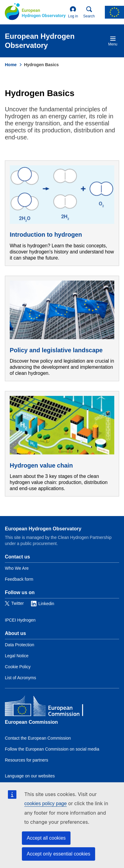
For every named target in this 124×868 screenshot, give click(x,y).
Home (11, 65)
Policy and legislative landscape (56, 350)
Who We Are (17, 568)
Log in (73, 12)
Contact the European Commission (38, 738)
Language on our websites (30, 776)
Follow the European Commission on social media (52, 749)
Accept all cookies (46, 838)
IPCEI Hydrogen (20, 620)
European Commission (31, 722)
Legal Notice (17, 656)
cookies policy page (46, 803)
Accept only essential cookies (59, 854)
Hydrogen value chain (41, 465)
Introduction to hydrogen (46, 235)
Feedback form (19, 579)
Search (89, 12)
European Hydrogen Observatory (43, 529)
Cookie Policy (18, 667)
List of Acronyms (21, 678)
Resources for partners (26, 760)
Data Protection (20, 645)
